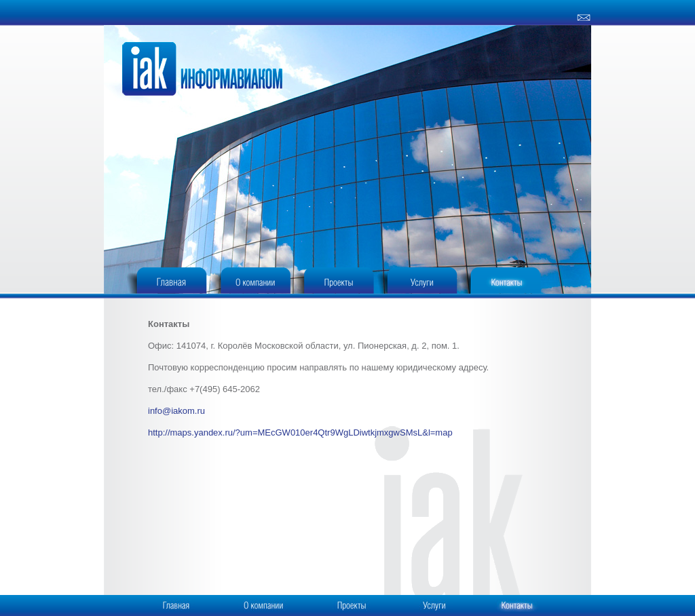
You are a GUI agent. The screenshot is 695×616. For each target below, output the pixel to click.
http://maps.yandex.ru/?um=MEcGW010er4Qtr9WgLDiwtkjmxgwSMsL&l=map (300, 432)
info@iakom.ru (176, 411)
